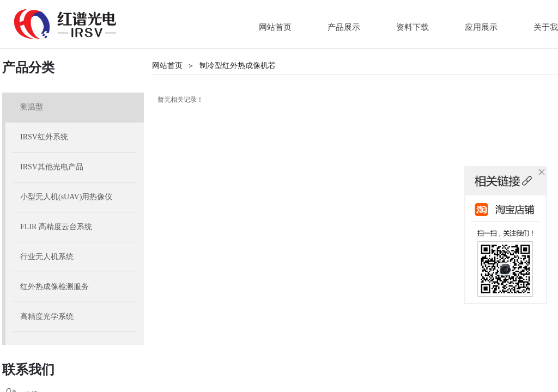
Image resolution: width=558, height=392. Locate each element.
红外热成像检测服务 (54, 287)
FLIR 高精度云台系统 (56, 227)
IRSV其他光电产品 (52, 167)
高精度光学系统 (47, 317)
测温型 (32, 107)
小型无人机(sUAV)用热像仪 (66, 197)
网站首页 (167, 66)
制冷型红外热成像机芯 (238, 66)
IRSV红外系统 (44, 137)
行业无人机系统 (47, 257)
